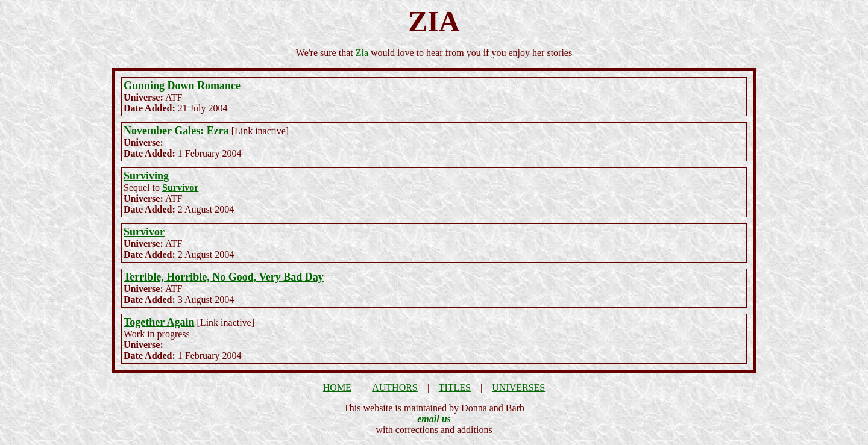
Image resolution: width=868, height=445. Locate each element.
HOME (337, 387)
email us (434, 419)
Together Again (159, 322)
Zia (362, 53)
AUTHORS (395, 387)
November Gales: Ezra (176, 131)
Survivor (180, 188)
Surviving (146, 176)
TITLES (455, 387)
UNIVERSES (518, 387)
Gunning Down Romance (182, 86)
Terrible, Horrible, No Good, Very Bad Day (224, 277)
